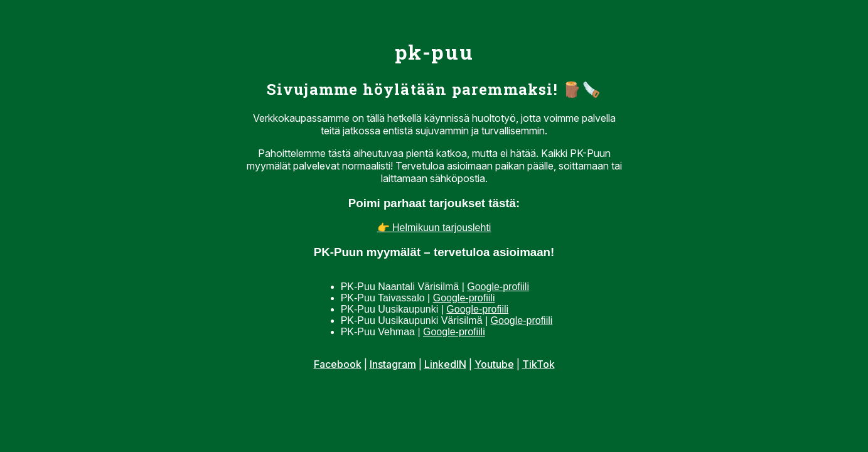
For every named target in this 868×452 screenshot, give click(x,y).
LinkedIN (445, 364)
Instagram (393, 364)
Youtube (494, 364)
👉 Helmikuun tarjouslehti (434, 228)
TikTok (538, 364)
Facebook (338, 364)
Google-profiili (498, 287)
